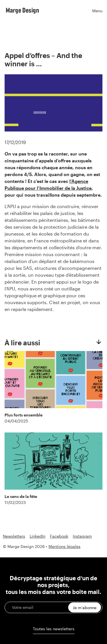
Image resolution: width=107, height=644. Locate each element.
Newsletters (14, 536)
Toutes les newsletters (54, 629)
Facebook (59, 536)
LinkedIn (38, 536)
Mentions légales (64, 546)
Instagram (82, 536)
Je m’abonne (85, 608)
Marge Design (22, 10)
